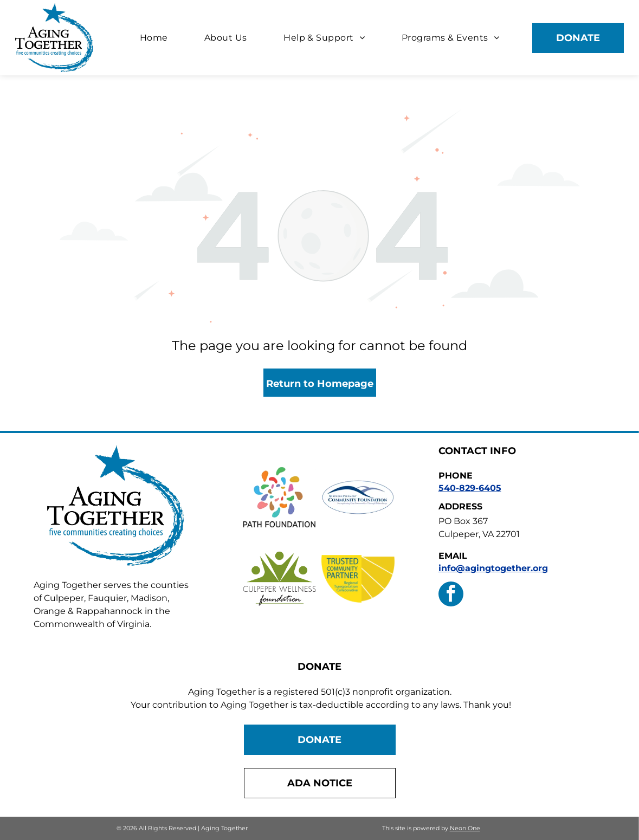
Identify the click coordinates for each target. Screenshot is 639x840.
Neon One (465, 828)
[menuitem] (154, 38)
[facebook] (451, 595)
